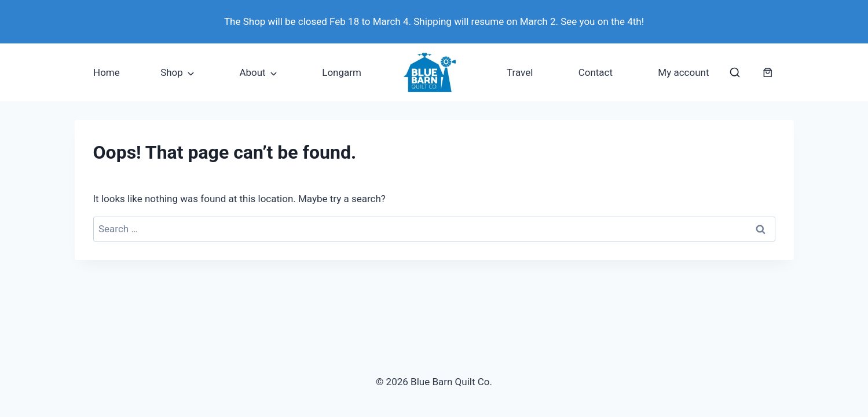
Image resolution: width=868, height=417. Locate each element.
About (252, 72)
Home (107, 72)
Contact (596, 72)
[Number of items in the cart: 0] (768, 72)
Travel (520, 72)
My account (683, 72)
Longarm (342, 72)
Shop (172, 72)
